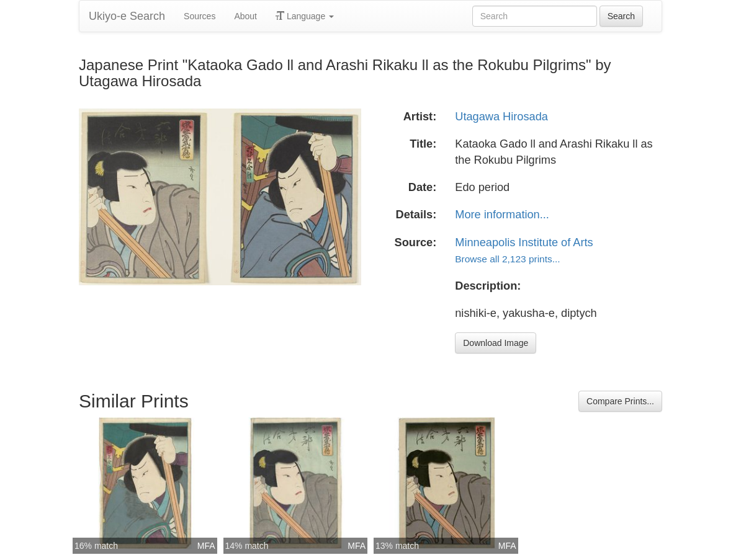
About (245, 16)
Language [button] (305, 16)
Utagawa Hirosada (501, 117)
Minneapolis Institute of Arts (524, 242)
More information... (502, 215)
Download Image (496, 343)
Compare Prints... (620, 401)
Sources (200, 16)
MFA (206, 546)
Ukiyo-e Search (127, 16)
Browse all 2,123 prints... (507, 259)
